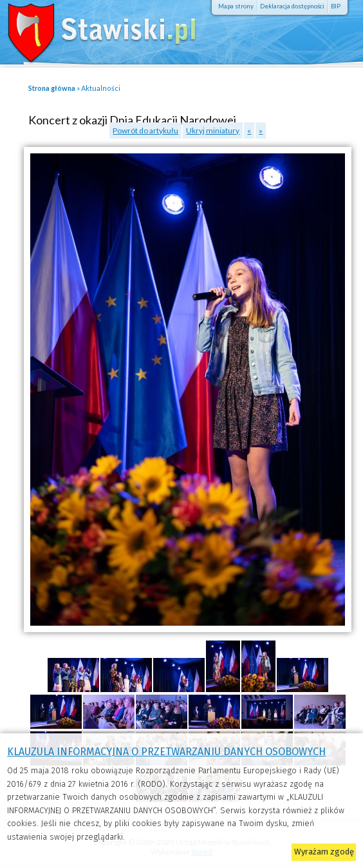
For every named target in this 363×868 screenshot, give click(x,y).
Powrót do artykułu (145, 130)
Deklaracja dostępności (292, 6)
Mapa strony (236, 6)
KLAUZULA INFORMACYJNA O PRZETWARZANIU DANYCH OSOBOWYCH (166, 752)
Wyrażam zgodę (324, 852)
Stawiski (93, 29)
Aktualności (101, 88)
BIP (336, 6)
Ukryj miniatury (213, 130)
